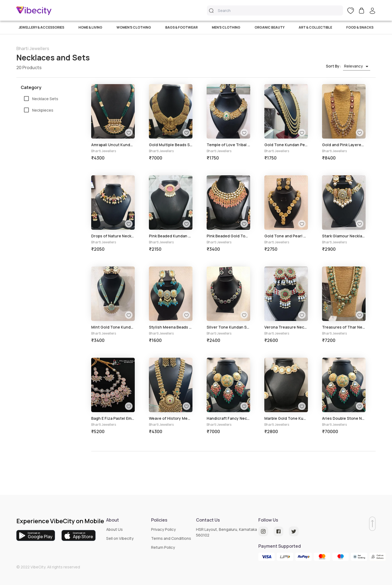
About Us (114, 529)
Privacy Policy (163, 529)
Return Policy (163, 547)
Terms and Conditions (171, 538)
